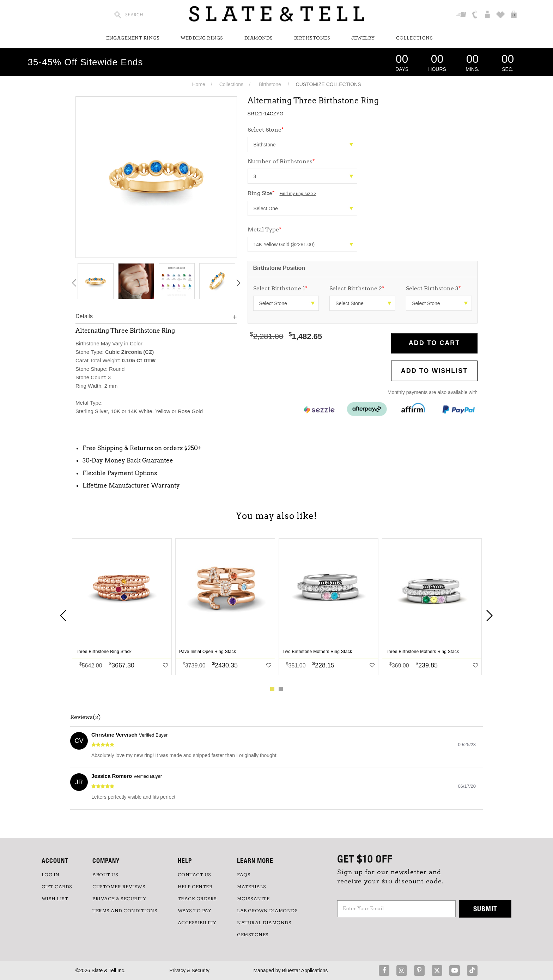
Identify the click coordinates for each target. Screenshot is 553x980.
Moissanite (253, 899)
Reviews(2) (86, 717)
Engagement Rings (133, 38)
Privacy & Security (189, 970)
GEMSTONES (253, 935)
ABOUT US (105, 875)
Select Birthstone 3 (433, 288)
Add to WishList (435, 371)
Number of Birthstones (281, 161)
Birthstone (270, 84)
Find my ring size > (298, 194)
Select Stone (266, 130)
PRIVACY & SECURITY (119, 899)
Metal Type (265, 229)
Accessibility (197, 923)
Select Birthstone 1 (280, 288)
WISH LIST (55, 899)
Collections (415, 38)
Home (198, 84)
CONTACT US (195, 875)
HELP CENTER (195, 887)
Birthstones (312, 38)
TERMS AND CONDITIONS (125, 911)
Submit (485, 909)
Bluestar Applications (305, 970)
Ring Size (282, 193)
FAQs (244, 875)
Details (84, 316)
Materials (252, 887)
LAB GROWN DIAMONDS (267, 911)
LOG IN (51, 875)
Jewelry (363, 38)
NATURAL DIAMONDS (264, 923)
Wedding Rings (202, 38)
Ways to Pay (195, 911)
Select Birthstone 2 (357, 288)
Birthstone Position (279, 268)
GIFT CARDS (57, 887)
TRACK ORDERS (197, 899)
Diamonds (259, 38)
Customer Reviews (119, 887)
